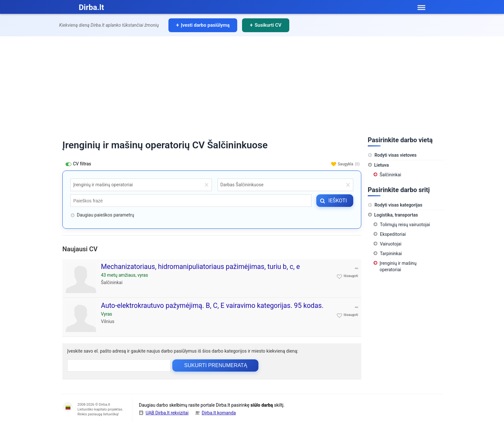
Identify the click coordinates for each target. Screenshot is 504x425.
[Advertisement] (252, 85)
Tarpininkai (391, 254)
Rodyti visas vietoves (392, 155)
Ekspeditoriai (393, 234)
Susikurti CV (268, 25)
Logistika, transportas (396, 215)
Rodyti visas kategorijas (395, 205)
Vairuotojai (391, 244)
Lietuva (381, 165)
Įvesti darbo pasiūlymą (205, 25)
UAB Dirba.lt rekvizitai (167, 413)
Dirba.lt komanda (219, 413)
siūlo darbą (262, 405)
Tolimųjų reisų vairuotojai (405, 225)
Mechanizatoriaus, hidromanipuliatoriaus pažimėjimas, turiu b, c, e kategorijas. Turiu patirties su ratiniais (200, 271)
